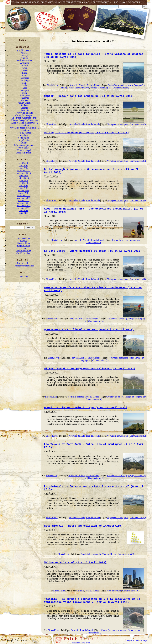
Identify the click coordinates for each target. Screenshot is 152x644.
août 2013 (24, 176)
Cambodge (25, 80)
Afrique (24, 53)
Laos (25, 88)
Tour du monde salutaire (25, 2)
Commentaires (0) (138, 124)
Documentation (24, 238)
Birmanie (25, 78)
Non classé (24, 135)
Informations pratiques (24, 145)
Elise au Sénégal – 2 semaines (25, 120)
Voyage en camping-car (101, 88)
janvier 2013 (24, 193)
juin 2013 (24, 181)
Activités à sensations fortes (120, 85)
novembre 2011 (24, 206)
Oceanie (24, 108)
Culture (24, 143)
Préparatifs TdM (72, 2)
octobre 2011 (24, 208)
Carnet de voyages (24, 115)
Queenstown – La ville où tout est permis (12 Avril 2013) (89, 330)
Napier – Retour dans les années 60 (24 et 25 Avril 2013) (89, 96)
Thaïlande (25, 98)
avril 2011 (24, 211)
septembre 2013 (24, 173)
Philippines (25, 95)
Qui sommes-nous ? (51, 2)
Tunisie (25, 58)
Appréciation (24, 140)
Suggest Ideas (24, 243)
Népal (25, 93)
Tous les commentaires (24, 266)
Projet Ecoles (101, 2)
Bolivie (25, 65)
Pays (87, 2)
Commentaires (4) (121, 88)
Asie (24, 75)
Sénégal (25, 55)
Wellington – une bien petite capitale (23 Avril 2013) (86, 133)
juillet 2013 (24, 178)
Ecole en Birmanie (24, 153)
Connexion (24, 276)
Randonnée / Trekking (117, 319)
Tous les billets (24, 263)
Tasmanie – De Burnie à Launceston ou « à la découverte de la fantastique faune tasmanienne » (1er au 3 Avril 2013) (92, 601)
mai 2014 (24, 163)
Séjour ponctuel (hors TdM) (24, 118)
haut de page (141, 640)
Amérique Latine (24, 60)
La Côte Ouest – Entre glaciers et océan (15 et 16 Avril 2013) (93, 251)
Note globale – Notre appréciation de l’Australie (83, 526)
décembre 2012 (24, 196)
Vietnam (25, 100)
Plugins (24, 240)
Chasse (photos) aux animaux (114, 630)
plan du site (129, 640)
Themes (24, 248)
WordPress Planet (24, 253)
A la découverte (24, 50)
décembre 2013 (24, 171)
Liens (115, 2)
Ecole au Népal (24, 150)
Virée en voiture (114, 591)
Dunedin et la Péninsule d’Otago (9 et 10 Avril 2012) (86, 408)
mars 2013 (24, 188)
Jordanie (25, 105)
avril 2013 (24, 186)
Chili (25, 68)
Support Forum (24, 245)
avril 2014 (24, 166)
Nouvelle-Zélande (25, 113)
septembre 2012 (24, 203)
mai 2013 (24, 183)
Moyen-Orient (24, 103)
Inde (25, 85)
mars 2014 (24, 168)
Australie (25, 110)
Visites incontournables (79, 88)
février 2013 (24, 191)
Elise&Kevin (53, 85)
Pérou (25, 73)
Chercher (22, 224)
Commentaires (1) (138, 279)
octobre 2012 (24, 201)
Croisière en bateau (115, 397)
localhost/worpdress (81, 643)
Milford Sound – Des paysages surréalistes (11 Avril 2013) (90, 369)
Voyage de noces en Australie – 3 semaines (25, 129)
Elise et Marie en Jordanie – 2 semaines (25, 124)
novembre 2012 (24, 198)
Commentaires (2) (138, 200)
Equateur (25, 70)
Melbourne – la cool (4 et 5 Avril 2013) (75, 562)
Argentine (25, 63)
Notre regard (24, 138)
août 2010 (24, 213)
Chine (25, 83)
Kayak (115, 240)
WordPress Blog (24, 250)
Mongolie (25, 90)
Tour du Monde (24, 133)
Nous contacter (131, 2)
